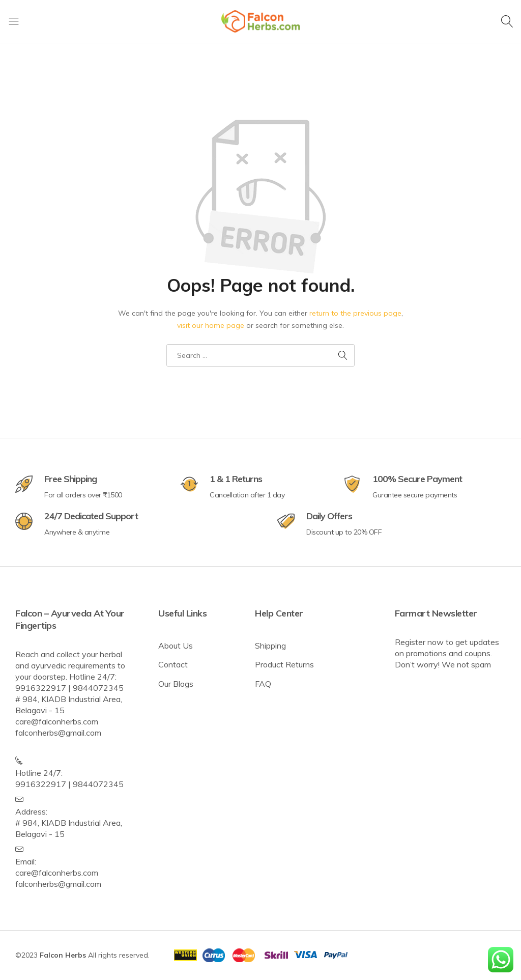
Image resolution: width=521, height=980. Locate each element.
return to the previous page (355, 313)
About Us (176, 646)
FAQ (263, 684)
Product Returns (284, 664)
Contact (173, 664)
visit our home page (211, 325)
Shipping (270, 646)
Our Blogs (176, 684)
